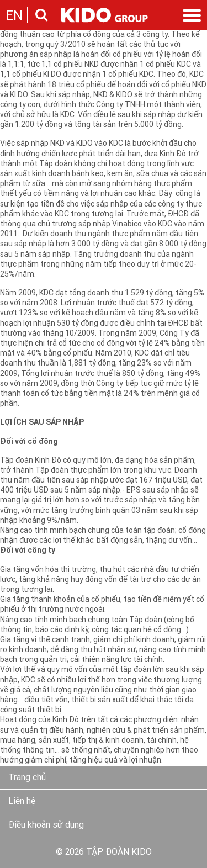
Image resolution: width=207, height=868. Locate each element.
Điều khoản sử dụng (46, 825)
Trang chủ (27, 778)
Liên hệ (22, 802)
